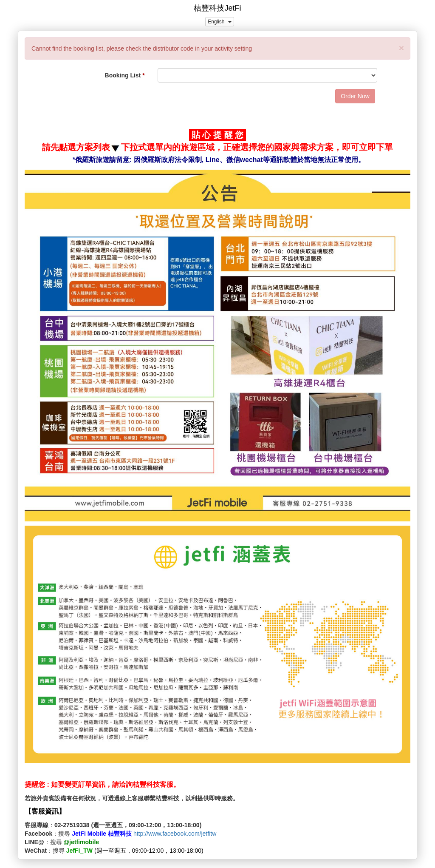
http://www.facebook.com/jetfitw (175, 834)
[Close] (401, 48)
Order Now (355, 96)
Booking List (123, 75)
